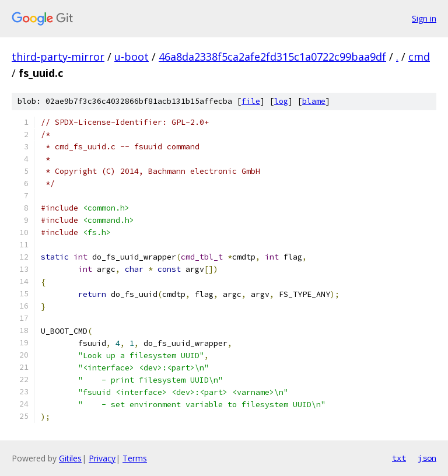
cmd (419, 57)
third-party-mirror (58, 57)
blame (314, 101)
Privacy (102, 458)
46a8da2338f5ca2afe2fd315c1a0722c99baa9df (272, 57)
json (427, 458)
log (281, 101)
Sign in (424, 18)
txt (399, 458)
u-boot (132, 57)
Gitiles (70, 458)
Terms (135, 458)
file (251, 101)
